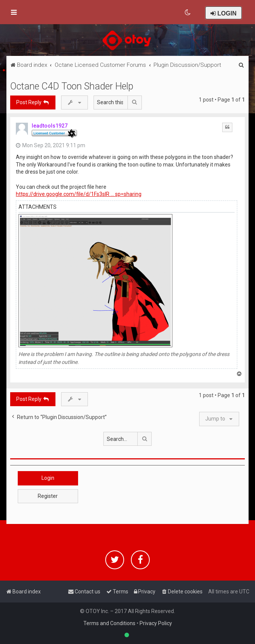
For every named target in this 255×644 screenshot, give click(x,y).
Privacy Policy (156, 623)
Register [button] (48, 496)
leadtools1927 (50, 126)
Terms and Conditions (109, 623)
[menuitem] (188, 12)
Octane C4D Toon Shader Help (72, 86)
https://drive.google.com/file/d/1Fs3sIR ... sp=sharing (79, 194)
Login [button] (48, 478)
